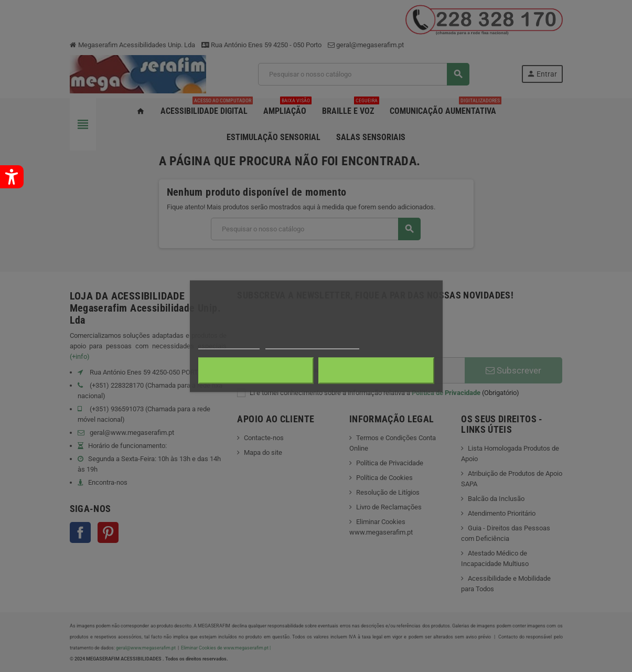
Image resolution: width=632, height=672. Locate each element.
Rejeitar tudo (256, 370)
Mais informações (229, 344)
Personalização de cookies (312, 344)
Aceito (376, 370)
